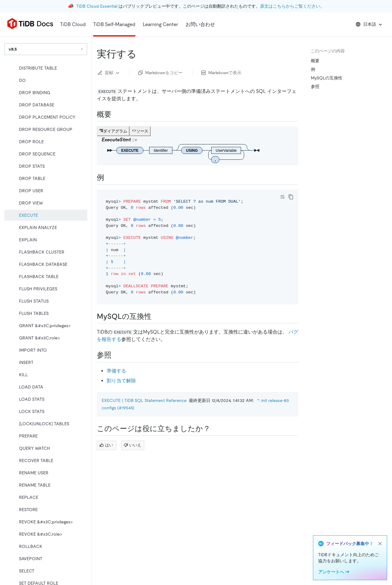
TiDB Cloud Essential (97, 6)
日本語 (369, 25)
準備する (116, 371)
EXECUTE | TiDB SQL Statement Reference (144, 400)
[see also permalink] (116, 355)
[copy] (291, 197)
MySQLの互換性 (327, 78)
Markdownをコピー (160, 73)
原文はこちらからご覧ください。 (292, 6)
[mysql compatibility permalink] (156, 316)
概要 (315, 61)
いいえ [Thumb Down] (132, 445)
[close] (380, 544)
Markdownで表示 (221, 73)
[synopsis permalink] (116, 114)
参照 (315, 86)
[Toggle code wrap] (282, 197)
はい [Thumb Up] (106, 445)
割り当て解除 (121, 381)
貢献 (109, 73)
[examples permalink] (109, 178)
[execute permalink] (141, 54)
